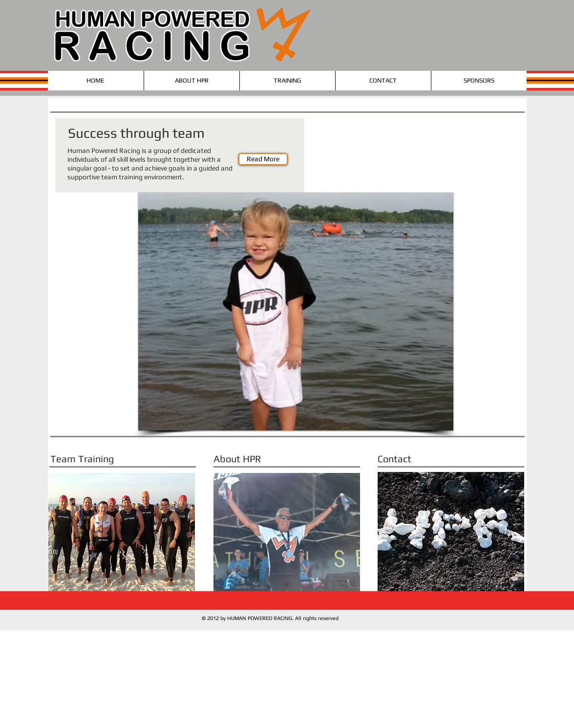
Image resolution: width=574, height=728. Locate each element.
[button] (296, 311)
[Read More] (263, 159)
